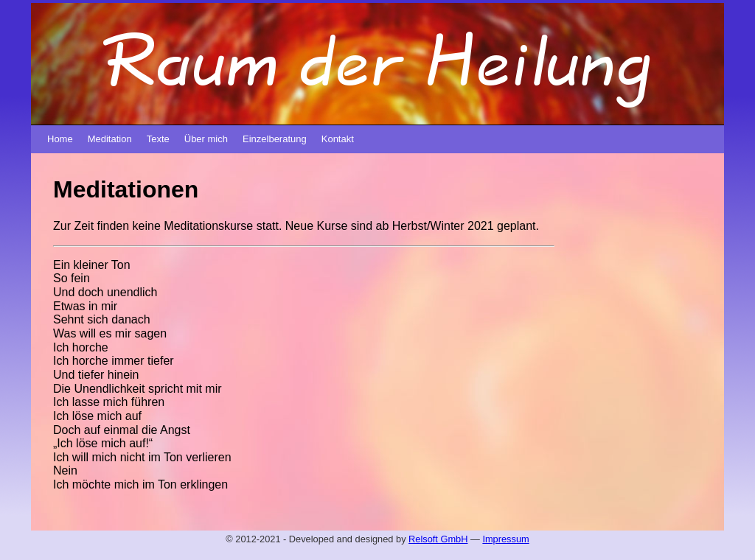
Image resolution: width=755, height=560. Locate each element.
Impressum (505, 539)
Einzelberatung (275, 139)
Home (60, 139)
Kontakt (338, 139)
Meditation (110, 139)
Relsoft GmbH (438, 539)
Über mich (206, 139)
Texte (158, 139)
